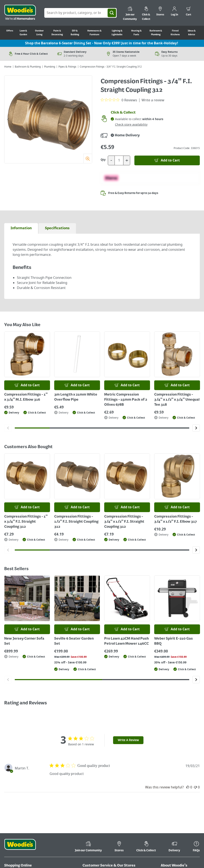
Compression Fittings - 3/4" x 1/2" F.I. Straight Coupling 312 (124, 522)
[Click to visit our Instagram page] (198, 852)
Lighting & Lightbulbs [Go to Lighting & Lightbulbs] (117, 33)
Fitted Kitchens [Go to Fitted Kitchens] (175, 33)
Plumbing (50, 67)
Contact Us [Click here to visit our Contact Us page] (90, 779)
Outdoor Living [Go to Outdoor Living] (39, 33)
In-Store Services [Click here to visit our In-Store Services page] (129, 791)
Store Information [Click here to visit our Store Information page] (95, 791)
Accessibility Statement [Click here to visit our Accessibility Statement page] (177, 808)
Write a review (153, 100)
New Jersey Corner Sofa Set (24, 641)
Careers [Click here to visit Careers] (166, 791)
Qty (103, 160)
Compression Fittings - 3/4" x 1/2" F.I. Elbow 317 (176, 519)
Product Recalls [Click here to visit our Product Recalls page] (128, 785)
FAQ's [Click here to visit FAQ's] (87, 785)
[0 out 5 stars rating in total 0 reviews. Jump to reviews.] (119, 100)
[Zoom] (88, 158)
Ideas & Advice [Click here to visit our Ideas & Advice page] (171, 826)
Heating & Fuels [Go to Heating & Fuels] (136, 33)
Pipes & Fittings (67, 67)
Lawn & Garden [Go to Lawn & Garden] (23, 33)
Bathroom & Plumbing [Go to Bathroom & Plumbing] (156, 33)
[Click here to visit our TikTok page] (165, 852)
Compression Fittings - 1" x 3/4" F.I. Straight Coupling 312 (26, 522)
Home (8, 67)
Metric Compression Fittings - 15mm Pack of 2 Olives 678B (126, 400)
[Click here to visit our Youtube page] (181, 852)
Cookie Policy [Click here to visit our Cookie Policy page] (170, 797)
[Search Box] (80, 13)
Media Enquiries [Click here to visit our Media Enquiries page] (172, 820)
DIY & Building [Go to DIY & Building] (75, 33)
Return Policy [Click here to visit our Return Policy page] (14, 791)
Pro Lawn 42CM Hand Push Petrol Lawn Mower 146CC (126, 641)
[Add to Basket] (167, 160)
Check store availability (131, 125)
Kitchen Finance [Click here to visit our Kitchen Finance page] (94, 797)
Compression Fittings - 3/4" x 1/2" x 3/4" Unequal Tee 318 (177, 400)
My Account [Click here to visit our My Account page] (47, 779)
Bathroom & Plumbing (28, 67)
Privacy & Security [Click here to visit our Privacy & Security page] (173, 802)
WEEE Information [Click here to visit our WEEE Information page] (174, 814)
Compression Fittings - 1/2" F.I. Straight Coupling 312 (76, 522)
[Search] (112, 13)
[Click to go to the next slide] (88, 119)
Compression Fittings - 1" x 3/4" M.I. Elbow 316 (26, 397)
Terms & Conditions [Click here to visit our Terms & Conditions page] (175, 779)
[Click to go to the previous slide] (8, 119)
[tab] (21, 228)
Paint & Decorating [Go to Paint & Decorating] (57, 33)
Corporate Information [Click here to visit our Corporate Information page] (177, 785)
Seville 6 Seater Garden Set (74, 641)
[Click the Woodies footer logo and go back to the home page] (20, 753)
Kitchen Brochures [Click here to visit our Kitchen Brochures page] (130, 779)
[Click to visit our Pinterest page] (190, 852)
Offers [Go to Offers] (10, 31)
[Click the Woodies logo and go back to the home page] (20, 13)
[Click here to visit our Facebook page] (173, 852)
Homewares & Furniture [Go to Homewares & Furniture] (94, 33)
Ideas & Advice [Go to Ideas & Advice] (192, 33)
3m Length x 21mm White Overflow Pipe (76, 397)
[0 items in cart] (188, 12)
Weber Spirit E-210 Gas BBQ (174, 641)
